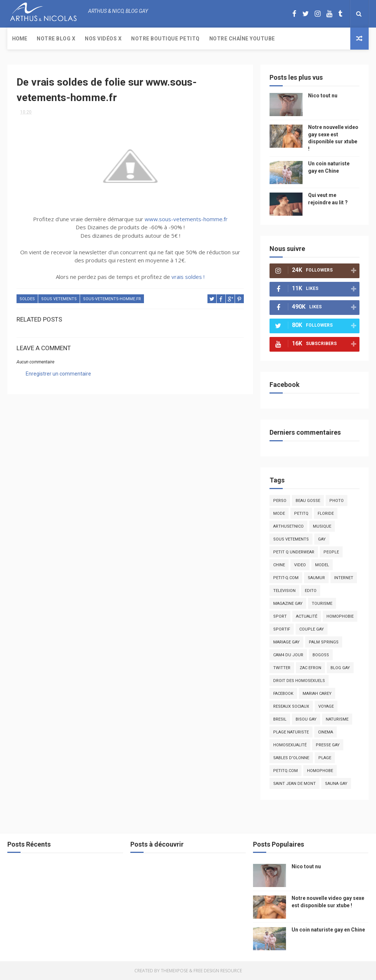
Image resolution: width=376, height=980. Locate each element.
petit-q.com (286, 578)
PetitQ (301, 514)
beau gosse (308, 501)
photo (337, 501)
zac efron (310, 668)
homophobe (320, 771)
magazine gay (288, 604)
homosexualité (290, 745)
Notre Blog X (56, 39)
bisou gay (306, 719)
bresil (280, 719)
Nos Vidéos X (103, 39)
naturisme (337, 719)
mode (279, 514)
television (284, 591)
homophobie (340, 616)
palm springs (324, 642)
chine (279, 565)
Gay (322, 539)
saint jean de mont (294, 784)
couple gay (312, 629)
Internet (344, 578)
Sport (280, 616)
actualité (307, 616)
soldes (27, 299)
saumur (316, 578)
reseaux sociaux (291, 706)
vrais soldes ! (188, 277)
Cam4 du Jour (288, 655)
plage (325, 758)
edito (311, 591)
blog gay (340, 668)
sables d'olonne (291, 758)
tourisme (322, 604)
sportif (282, 629)
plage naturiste (291, 732)
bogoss (321, 655)
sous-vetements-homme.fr (112, 299)
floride (326, 514)
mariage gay (286, 642)
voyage (326, 706)
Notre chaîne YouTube (242, 39)
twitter (282, 668)
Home (20, 39)
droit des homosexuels (299, 681)
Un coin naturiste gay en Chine (328, 930)
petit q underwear (294, 552)
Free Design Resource (218, 971)
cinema (326, 732)
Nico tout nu (323, 96)
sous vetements (59, 299)
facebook (283, 694)
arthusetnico (288, 526)
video (300, 565)
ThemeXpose (174, 971)
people (331, 552)
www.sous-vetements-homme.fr (186, 219)
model (322, 565)
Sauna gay (336, 784)
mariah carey (317, 694)
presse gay (328, 745)
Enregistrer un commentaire (58, 374)
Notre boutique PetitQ (165, 39)
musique (322, 526)
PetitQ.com (285, 771)
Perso (280, 501)
